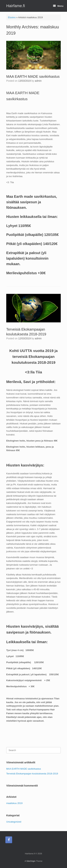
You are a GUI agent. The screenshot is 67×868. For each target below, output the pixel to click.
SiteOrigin (31, 861)
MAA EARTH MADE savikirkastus (33, 76)
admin (38, 81)
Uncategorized (14, 822)
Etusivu (12, 17)
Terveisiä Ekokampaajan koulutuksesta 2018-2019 (32, 774)
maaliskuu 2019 (14, 803)
